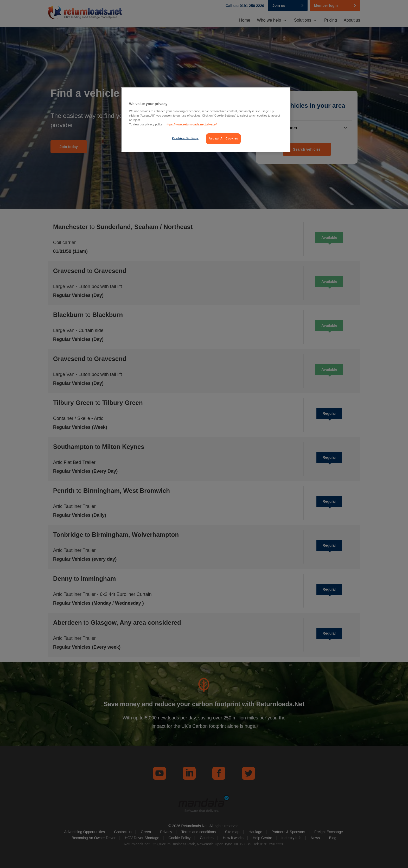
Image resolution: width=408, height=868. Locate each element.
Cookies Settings (185, 138)
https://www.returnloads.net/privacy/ (191, 124)
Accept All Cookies (223, 138)
